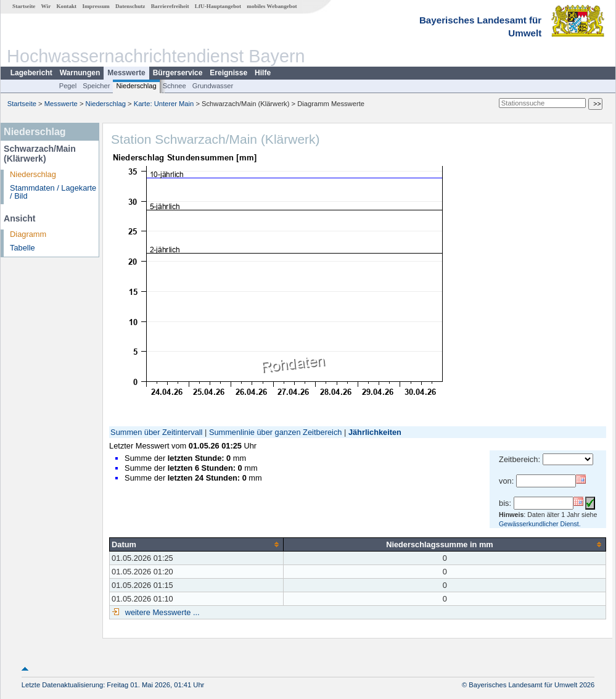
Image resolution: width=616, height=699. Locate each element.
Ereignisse (228, 73)
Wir (46, 6)
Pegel (68, 86)
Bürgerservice (178, 73)
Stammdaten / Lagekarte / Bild (53, 192)
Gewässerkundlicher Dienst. (540, 524)
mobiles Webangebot (272, 6)
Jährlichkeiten (375, 432)
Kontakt (66, 6)
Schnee (175, 86)
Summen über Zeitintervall (156, 432)
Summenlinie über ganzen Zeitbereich (276, 432)
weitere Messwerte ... (161, 612)
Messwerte (126, 73)
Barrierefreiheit (170, 6)
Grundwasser (213, 86)
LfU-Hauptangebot (218, 6)
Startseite (24, 6)
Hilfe (263, 73)
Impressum (96, 6)
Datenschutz (130, 6)
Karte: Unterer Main (164, 104)
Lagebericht (31, 73)
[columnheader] (197, 544)
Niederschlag (136, 86)
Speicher (96, 86)
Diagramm (28, 234)
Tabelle (23, 248)
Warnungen (80, 73)
